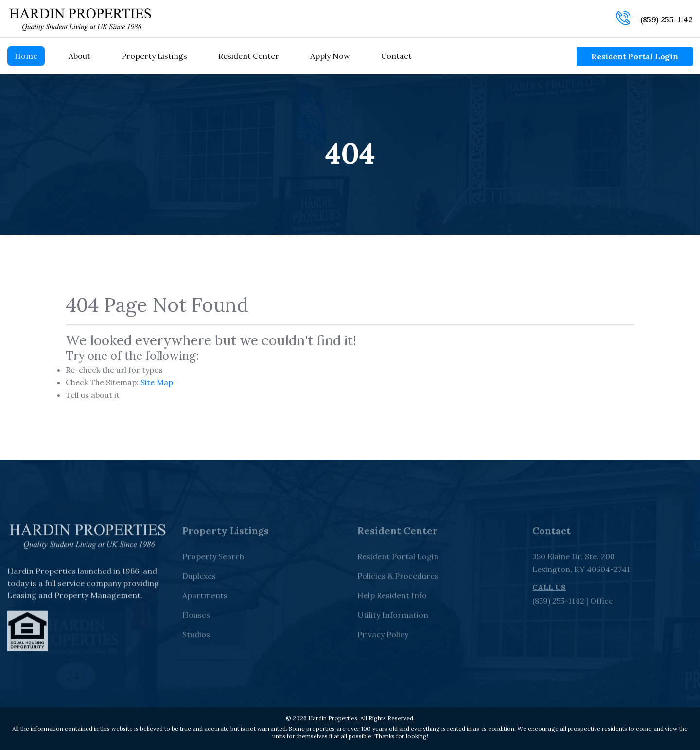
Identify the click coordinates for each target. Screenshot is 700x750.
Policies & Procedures (398, 580)
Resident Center (249, 56)
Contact (396, 56)
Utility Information (393, 619)
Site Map (157, 382)
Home (26, 56)
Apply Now (330, 56)
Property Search (213, 560)
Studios (196, 638)
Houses (196, 619)
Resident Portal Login (635, 56)
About (79, 56)
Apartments (205, 599)
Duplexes (199, 580)
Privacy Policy (383, 638)
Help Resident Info (392, 599)
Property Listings (154, 56)
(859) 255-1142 (666, 19)
